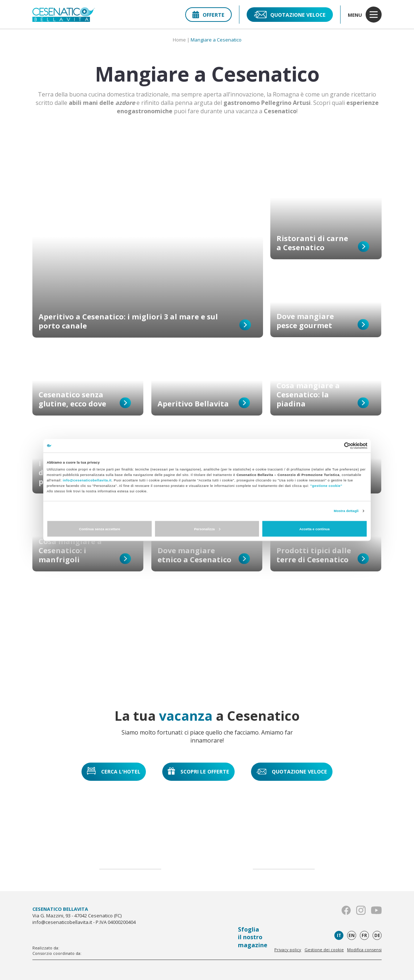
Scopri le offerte (198, 771)
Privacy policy (288, 950)
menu (365, 15)
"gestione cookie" (326, 486)
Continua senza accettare (99, 529)
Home (179, 40)
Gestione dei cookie (324, 950)
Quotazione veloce (290, 15)
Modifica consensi (364, 950)
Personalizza (207, 529)
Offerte (208, 15)
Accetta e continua (315, 529)
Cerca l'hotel (114, 771)
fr (364, 935)
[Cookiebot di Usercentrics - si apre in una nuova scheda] (336, 446)
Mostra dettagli (346, 511)
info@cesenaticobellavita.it (87, 480)
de (377, 935)
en (352, 935)
